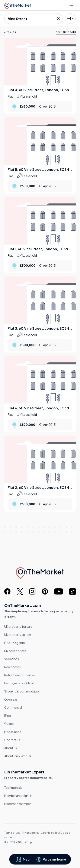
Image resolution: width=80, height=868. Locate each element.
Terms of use (12, 833)
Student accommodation (22, 691)
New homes (12, 667)
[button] (22, 859)
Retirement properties (20, 675)
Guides (9, 724)
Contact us (12, 740)
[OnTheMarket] (18, 5)
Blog (8, 715)
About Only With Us (18, 756)
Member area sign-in (18, 796)
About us (11, 748)
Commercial (13, 707)
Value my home (55, 859)
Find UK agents (15, 643)
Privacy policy (31, 833)
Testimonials (13, 787)
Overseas (11, 699)
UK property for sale (18, 626)
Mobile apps (13, 732)
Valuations (12, 659)
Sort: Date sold (66, 32)
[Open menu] (72, 5)
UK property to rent (18, 635)
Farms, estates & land (19, 683)
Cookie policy (50, 833)
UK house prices (15, 651)
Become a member (18, 804)
